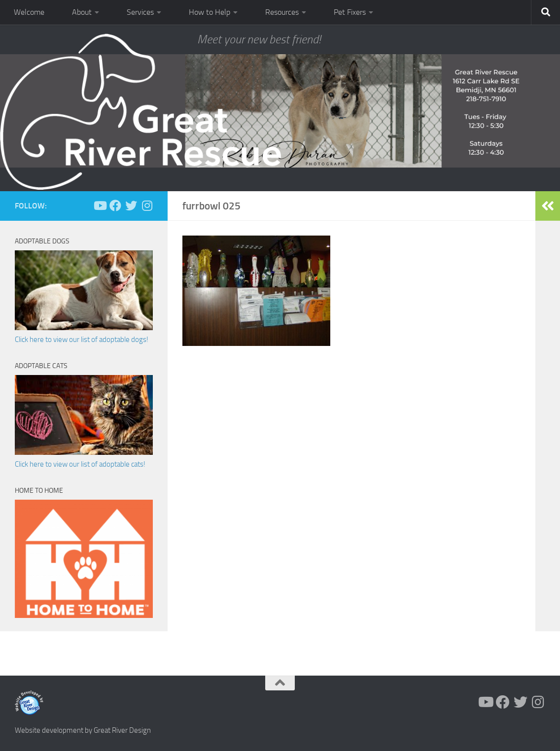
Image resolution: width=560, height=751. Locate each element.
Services (140, 12)
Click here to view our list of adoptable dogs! (82, 340)
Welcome (29, 12)
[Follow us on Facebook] (115, 205)
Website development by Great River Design (83, 730)
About (82, 12)
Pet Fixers (350, 12)
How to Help (210, 12)
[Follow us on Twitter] (131, 205)
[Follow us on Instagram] (147, 205)
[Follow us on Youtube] (100, 205)
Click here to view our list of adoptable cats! (80, 464)
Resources (282, 12)
